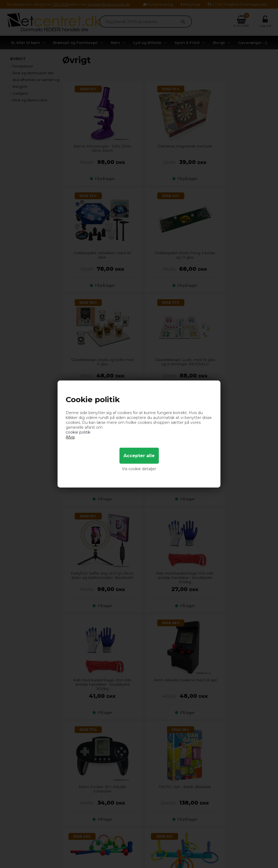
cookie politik (78, 432)
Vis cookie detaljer (139, 469)
